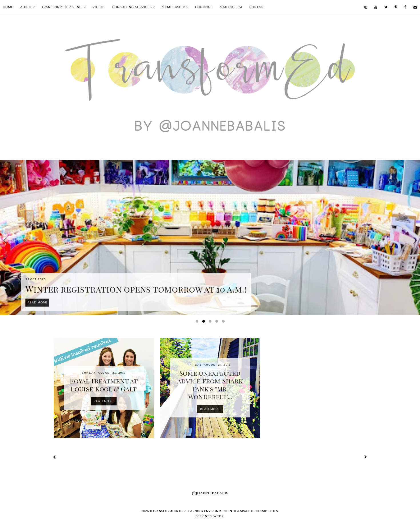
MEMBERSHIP (173, 7)
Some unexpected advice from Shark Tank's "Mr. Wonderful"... (210, 385)
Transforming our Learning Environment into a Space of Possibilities (215, 511)
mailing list (231, 7)
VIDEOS (99, 7)
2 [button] (205, 323)
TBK (221, 516)
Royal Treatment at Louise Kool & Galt (104, 385)
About (26, 7)
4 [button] (218, 323)
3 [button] (211, 323)
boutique (204, 7)
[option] (210, 237)
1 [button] (198, 323)
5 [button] (224, 323)
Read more (104, 401)
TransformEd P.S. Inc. (62, 7)
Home (8, 7)
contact (257, 7)
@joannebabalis (210, 493)
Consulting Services (132, 7)
